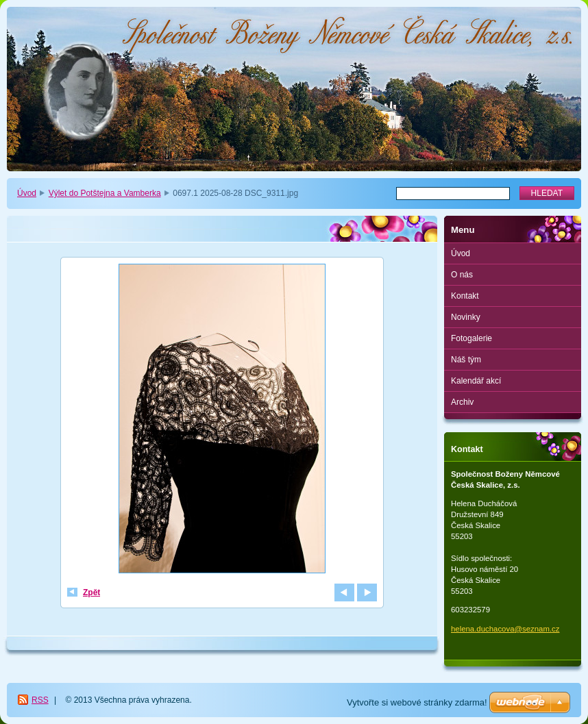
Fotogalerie (471, 338)
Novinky (466, 317)
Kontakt (465, 296)
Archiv (462, 402)
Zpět (91, 592)
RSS (40, 700)
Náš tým (466, 360)
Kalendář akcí (476, 381)
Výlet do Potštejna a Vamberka (105, 193)
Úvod (27, 193)
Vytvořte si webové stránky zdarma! (417, 702)
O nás (462, 275)
